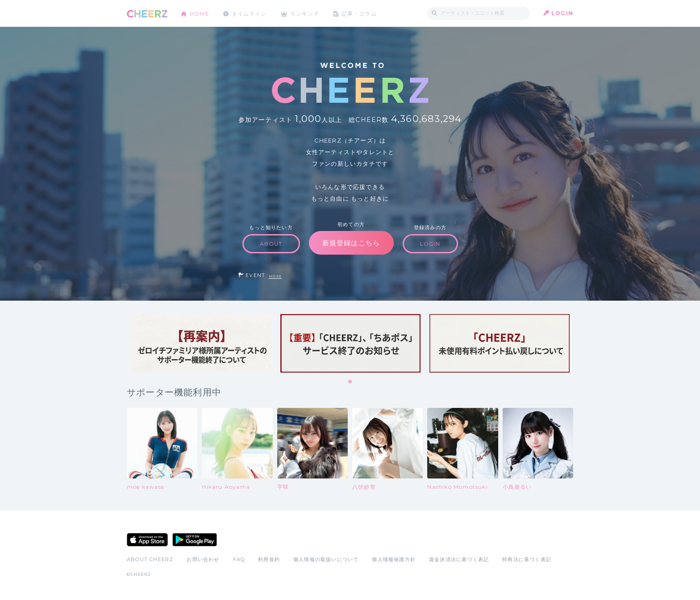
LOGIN (562, 13)
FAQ (239, 559)
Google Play (195, 540)
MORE (275, 276)
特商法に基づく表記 (527, 559)
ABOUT (271, 244)
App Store (147, 540)
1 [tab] (350, 382)
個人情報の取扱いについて (326, 559)
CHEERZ (147, 14)
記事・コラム (360, 13)
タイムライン (249, 13)
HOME (200, 13)
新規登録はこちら (351, 243)
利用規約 (269, 559)
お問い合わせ (203, 559)
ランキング (306, 13)
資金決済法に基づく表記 (459, 559)
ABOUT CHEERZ (150, 559)
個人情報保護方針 (394, 559)
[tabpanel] (201, 343)
